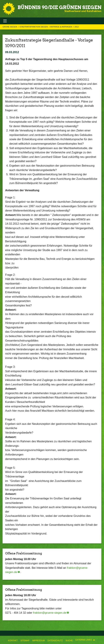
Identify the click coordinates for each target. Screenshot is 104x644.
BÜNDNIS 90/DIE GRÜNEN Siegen (59, 7)
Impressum (38, 641)
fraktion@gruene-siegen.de (50, 613)
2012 (77, 27)
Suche (69, 641)
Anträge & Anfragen (61, 27)
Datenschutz (55, 641)
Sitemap (25, 641)
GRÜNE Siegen (10, 27)
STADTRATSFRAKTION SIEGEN (34, 27)
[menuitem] (13, 640)
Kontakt (13, 641)
